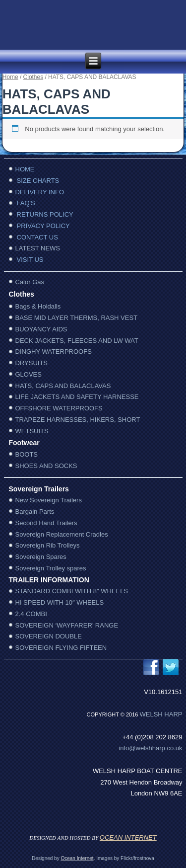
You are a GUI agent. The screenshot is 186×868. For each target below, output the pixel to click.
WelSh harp (161, 714)
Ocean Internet (77, 858)
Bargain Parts (35, 512)
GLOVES (29, 374)
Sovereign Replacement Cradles (62, 534)
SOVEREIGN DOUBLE (49, 636)
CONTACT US (37, 237)
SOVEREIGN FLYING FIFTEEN (61, 648)
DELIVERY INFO (40, 192)
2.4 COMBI (31, 614)
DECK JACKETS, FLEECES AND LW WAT (77, 341)
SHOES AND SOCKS (46, 466)
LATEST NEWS (38, 248)
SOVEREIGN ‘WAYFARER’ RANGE (67, 625)
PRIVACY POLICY (43, 226)
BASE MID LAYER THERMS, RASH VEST (77, 318)
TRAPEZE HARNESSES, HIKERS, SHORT (78, 420)
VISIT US (30, 260)
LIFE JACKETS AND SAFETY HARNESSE (77, 397)
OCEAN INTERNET (128, 837)
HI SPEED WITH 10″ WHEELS (60, 602)
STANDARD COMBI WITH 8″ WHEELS (72, 591)
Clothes (33, 77)
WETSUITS (32, 431)
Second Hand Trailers (46, 523)
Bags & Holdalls (38, 306)
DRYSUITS (32, 363)
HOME (25, 169)
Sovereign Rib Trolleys (48, 545)
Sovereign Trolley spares (51, 568)
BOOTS (27, 454)
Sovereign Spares (41, 557)
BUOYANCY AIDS (41, 329)
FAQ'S (26, 203)
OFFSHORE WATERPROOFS (59, 408)
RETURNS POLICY (45, 214)
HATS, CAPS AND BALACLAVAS (63, 386)
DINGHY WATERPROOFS (54, 352)
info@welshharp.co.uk (150, 748)
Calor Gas (30, 282)
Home (10, 77)
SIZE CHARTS (38, 181)
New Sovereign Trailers (49, 500)
